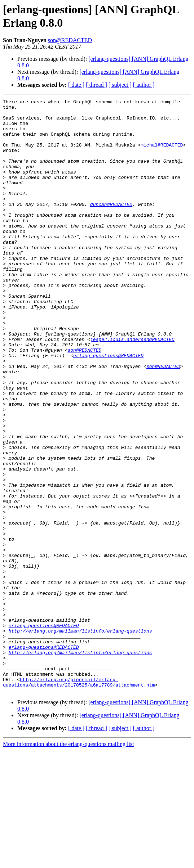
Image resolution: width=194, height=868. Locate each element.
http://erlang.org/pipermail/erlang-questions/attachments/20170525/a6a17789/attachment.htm (79, 799)
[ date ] (76, 85)
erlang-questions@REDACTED (108, 407)
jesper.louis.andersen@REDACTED (132, 388)
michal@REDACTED (162, 154)
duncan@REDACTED (111, 226)
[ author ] (144, 85)
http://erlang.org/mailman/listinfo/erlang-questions (80, 738)
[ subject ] (120, 85)
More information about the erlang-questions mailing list (68, 862)
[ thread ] (96, 85)
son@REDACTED (70, 40)
